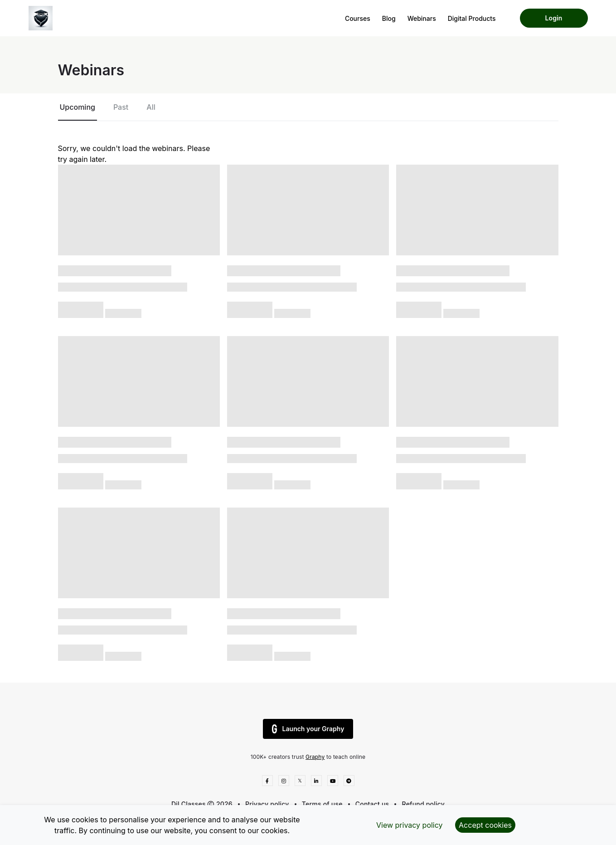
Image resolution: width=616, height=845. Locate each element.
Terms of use (322, 804)
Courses (358, 18)
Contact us (372, 804)
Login (554, 18)
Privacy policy (267, 804)
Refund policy (423, 804)
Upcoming (78, 107)
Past (121, 107)
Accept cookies (485, 825)
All (151, 107)
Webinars (422, 18)
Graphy (315, 757)
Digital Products (472, 18)
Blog (389, 18)
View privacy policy (410, 825)
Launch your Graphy (308, 729)
